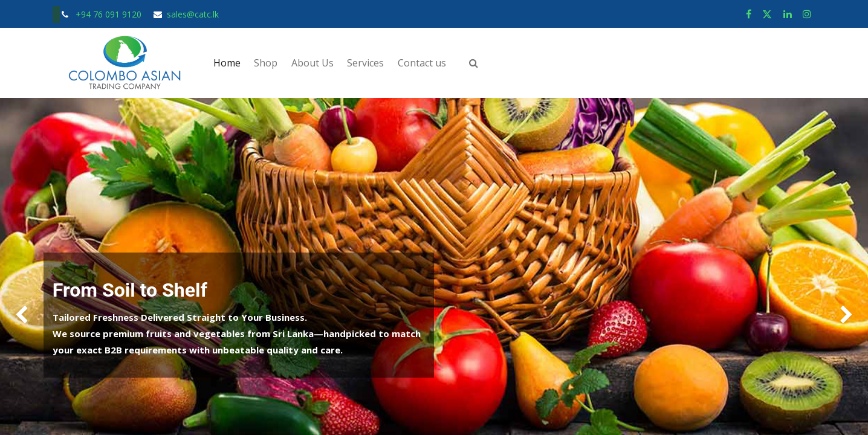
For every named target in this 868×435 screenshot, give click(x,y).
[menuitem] (227, 63)
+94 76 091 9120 (110, 14)
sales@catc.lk (193, 14)
